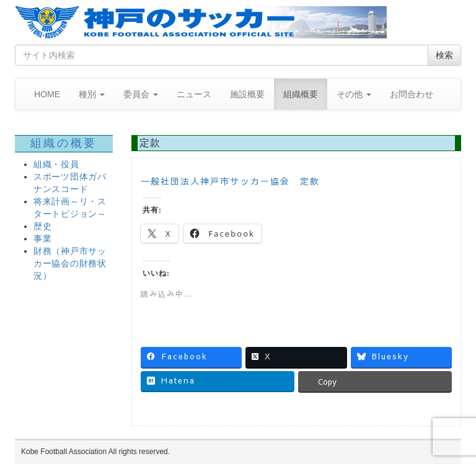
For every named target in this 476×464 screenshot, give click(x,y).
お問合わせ (412, 94)
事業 (42, 239)
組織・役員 (56, 164)
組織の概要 (64, 143)
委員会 (141, 94)
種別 (92, 94)
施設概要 (247, 94)
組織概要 (301, 94)
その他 (354, 94)
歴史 (42, 226)
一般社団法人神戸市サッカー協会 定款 (231, 181)
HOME (47, 94)
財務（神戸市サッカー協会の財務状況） (70, 264)
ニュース (194, 94)
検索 (444, 55)
